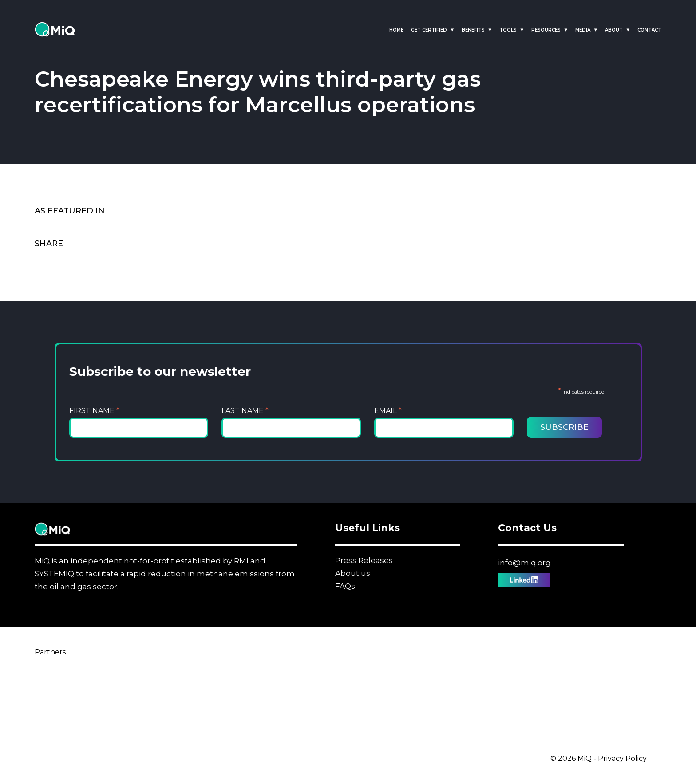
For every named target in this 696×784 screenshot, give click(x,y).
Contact (649, 30)
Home (396, 30)
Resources (546, 30)
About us (353, 573)
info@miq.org (524, 563)
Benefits (473, 30)
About (614, 30)
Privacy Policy (622, 758)
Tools (508, 30)
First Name (94, 411)
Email (388, 411)
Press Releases (364, 560)
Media (583, 30)
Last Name (245, 411)
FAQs (345, 586)
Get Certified (429, 30)
